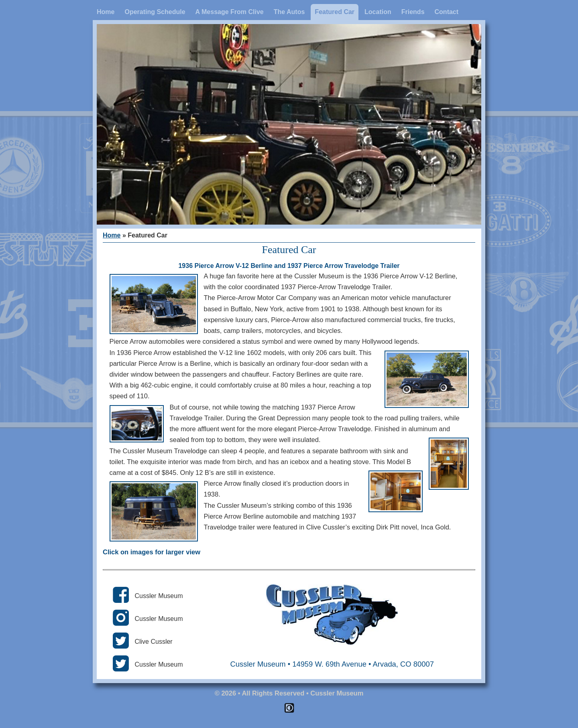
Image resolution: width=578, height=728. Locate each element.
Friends (413, 12)
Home (106, 12)
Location (378, 12)
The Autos (289, 12)
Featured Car (335, 12)
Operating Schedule (155, 12)
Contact (447, 12)
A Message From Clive (230, 12)
